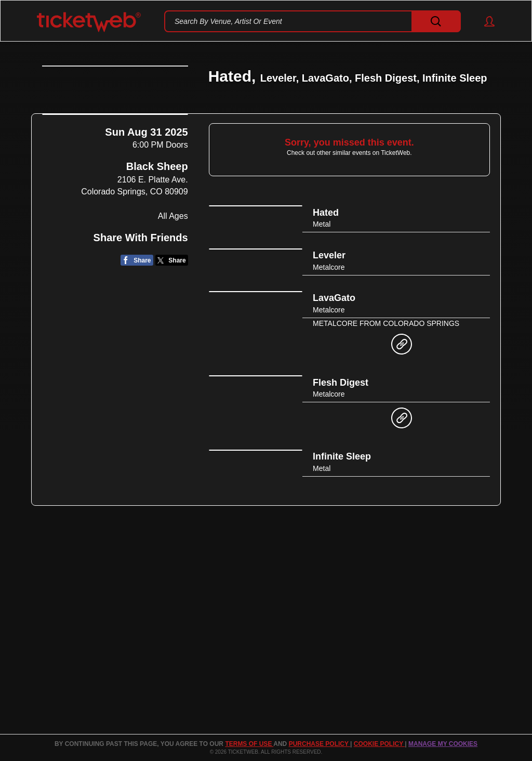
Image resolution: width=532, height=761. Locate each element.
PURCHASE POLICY (320, 744)
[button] (484, 21)
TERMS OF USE (249, 744)
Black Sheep (157, 248)
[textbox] (312, 21)
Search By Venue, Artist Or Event (228, 21)
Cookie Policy (379, 744)
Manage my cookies (443, 744)
